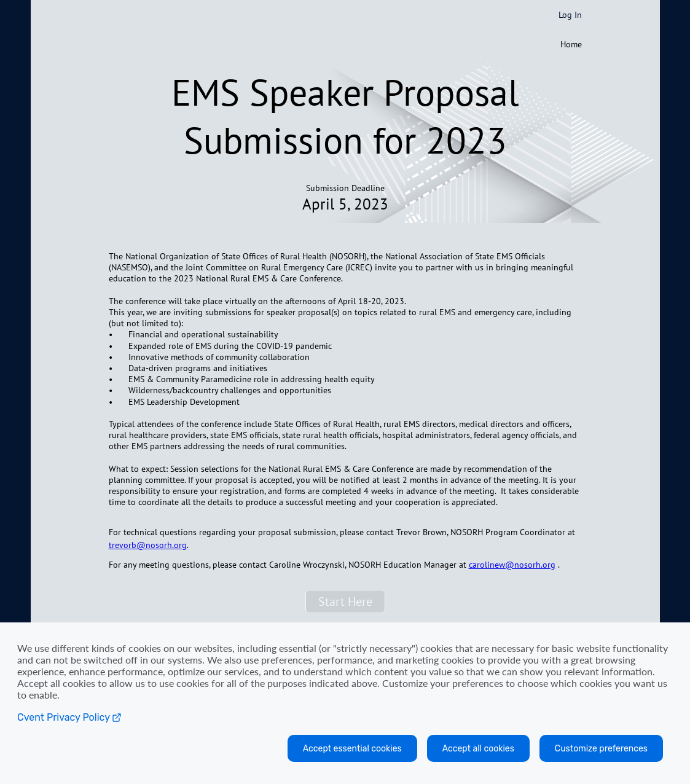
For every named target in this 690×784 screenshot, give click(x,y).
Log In (570, 15)
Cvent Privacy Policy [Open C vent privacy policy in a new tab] (69, 717)
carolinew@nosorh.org (512, 565)
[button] (345, 602)
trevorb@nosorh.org (148, 545)
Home (571, 44)
